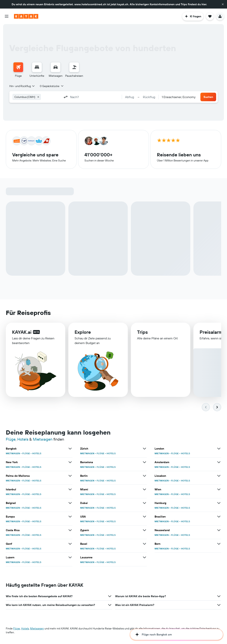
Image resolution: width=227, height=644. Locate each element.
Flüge (11, 439)
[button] (223, 4)
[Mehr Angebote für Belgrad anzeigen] (70, 503)
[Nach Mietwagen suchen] (56, 67)
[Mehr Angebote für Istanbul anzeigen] (70, 489)
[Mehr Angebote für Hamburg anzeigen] (219, 503)
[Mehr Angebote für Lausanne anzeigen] (144, 557)
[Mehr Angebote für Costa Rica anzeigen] (70, 530)
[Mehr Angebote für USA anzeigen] (144, 517)
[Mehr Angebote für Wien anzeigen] (219, 489)
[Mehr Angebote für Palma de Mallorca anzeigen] (70, 476)
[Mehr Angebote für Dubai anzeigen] (144, 503)
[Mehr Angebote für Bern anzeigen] (219, 544)
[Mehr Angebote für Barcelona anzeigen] (144, 462)
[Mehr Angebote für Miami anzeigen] (144, 489)
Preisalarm (211, 332)
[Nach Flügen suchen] (18, 67)
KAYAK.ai (22, 332)
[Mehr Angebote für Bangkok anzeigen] (70, 449)
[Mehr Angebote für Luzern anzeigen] (70, 557)
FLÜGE (26, 453)
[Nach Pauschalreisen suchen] (74, 67)
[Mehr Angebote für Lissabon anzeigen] (219, 476)
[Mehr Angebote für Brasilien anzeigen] (219, 517)
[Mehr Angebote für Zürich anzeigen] (144, 449)
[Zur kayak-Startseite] (26, 16)
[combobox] (22, 86)
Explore (83, 332)
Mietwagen (43, 439)
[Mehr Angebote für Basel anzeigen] (144, 544)
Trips (142, 332)
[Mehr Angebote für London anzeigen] (219, 449)
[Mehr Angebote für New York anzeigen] (70, 462)
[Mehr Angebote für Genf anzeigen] (70, 544)
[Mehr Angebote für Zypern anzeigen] (144, 530)
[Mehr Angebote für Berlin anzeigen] (144, 476)
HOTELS (37, 453)
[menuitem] (18, 70)
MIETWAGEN (13, 453)
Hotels (23, 439)
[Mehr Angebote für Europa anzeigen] (70, 517)
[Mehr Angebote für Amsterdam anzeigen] (219, 462)
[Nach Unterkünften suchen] (37, 67)
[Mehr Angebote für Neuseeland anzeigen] (219, 530)
